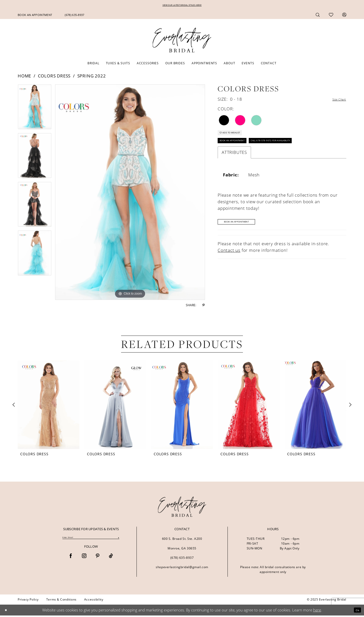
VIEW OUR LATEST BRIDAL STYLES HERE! (182, 6)
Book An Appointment (246, 232)
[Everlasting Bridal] (182, 42)
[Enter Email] (91, 540)
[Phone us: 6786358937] (74, 16)
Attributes (234, 162)
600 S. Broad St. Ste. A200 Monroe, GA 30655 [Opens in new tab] (182, 545)
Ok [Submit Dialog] (356, 611)
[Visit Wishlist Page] (331, 16)
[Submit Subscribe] (118, 540)
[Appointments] (35, 16)
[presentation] (49, 406)
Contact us (229, 261)
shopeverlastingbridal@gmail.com (182, 569)
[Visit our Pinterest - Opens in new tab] (98, 559)
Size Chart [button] (335, 101)
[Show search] (318, 16)
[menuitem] (35, 16)
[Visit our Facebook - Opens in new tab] (71, 559)
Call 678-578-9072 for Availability (297, 149)
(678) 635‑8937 (182, 559)
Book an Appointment (240, 149)
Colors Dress (54, 77)
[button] (344, 16)
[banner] (182, 508)
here (317, 611)
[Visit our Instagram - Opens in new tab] (84, 559)
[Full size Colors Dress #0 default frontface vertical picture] (130, 194)
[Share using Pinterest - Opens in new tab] (204, 307)
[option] (35, 110)
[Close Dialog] (7, 612)
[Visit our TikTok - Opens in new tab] (111, 559)
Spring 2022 (92, 77)
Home (24, 77)
